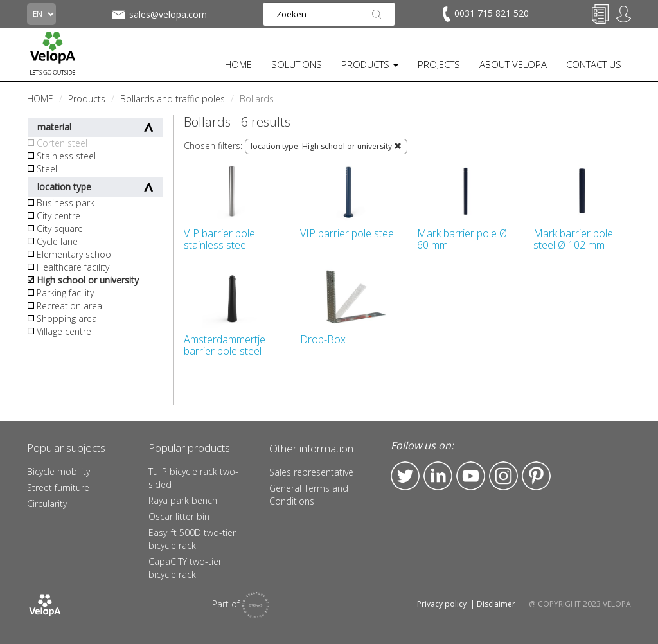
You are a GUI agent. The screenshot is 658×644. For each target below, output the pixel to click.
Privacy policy (442, 604)
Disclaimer (496, 604)
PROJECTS (439, 64)
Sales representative (311, 472)
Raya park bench (183, 500)
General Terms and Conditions (309, 495)
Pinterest (536, 476)
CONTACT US (594, 64)
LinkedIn (438, 476)
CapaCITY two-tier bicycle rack (185, 568)
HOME (238, 64)
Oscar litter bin (179, 516)
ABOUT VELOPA (513, 64)
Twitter (405, 476)
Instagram (503, 476)
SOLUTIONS (297, 64)
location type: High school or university (326, 146)
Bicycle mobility (58, 471)
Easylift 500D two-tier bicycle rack (192, 539)
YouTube (471, 476)
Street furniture (58, 487)
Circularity (47, 504)
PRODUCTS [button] (370, 64)
